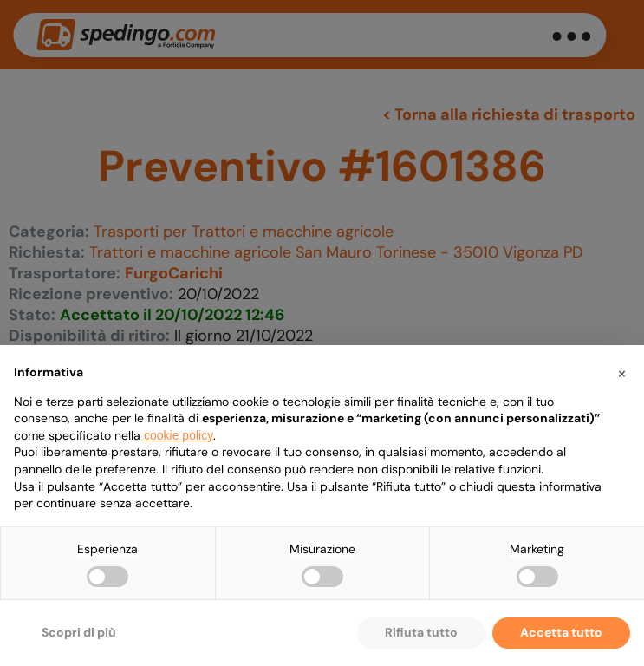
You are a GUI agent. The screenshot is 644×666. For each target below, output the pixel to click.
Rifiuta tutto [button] (421, 632)
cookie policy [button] (179, 435)
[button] (621, 373)
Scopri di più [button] (79, 632)
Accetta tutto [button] (561, 632)
